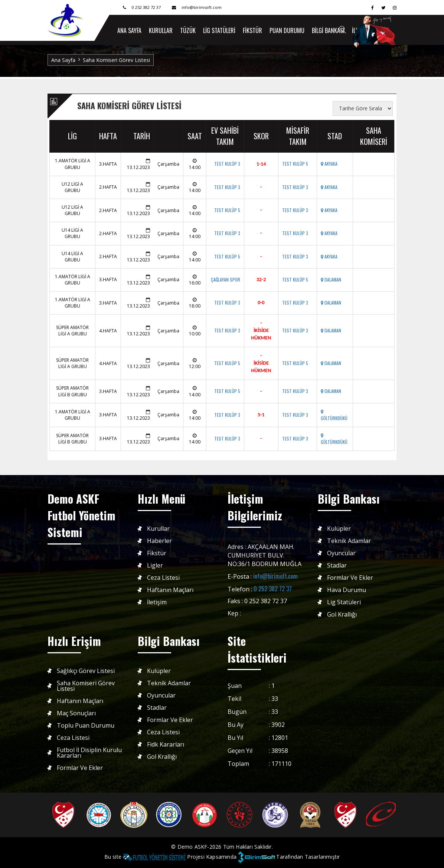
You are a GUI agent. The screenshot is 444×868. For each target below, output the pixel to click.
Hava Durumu (347, 590)
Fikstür (252, 30)
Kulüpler (339, 529)
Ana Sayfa (63, 60)
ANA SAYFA (129, 30)
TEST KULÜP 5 (295, 164)
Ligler (155, 565)
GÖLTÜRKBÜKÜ (334, 415)
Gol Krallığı (342, 615)
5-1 (261, 415)
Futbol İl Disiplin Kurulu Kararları (89, 753)
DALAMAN (331, 279)
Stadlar (337, 565)
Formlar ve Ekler (350, 578)
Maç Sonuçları (76, 713)
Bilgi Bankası (328, 30)
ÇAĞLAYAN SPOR (226, 279)
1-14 (261, 164)
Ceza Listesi (163, 578)
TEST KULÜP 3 (227, 164)
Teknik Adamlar (349, 541)
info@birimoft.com (275, 576)
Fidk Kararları (166, 745)
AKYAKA (329, 164)
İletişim (157, 602)
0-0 (261, 303)
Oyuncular (341, 553)
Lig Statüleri (219, 30)
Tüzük (188, 30)
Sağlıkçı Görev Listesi (86, 671)
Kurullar (161, 30)
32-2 (261, 279)
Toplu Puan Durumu (86, 726)
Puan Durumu (287, 30)
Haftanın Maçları (170, 590)
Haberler (159, 541)
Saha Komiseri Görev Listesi (86, 686)
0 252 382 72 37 (273, 589)
